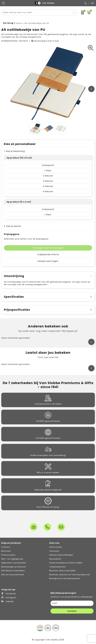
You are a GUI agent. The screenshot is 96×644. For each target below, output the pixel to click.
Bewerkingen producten (14, 567)
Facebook (8, 594)
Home (19, 23)
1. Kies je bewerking (14, 151)
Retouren (6, 551)
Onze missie (56, 547)
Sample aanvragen (48, 261)
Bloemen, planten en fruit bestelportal (69, 575)
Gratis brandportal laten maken (66, 563)
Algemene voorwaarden (14, 563)
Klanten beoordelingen (61, 555)
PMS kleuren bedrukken (13, 571)
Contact (6, 547)
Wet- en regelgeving (12, 559)
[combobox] (37, 12)
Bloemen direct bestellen (62, 571)
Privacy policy (8, 555)
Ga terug (8, 23)
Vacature (54, 551)
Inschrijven (72, 611)
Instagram (9, 598)
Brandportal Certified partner (65, 578)
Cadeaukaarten (57, 567)
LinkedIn (7, 601)
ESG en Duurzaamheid (13, 575)
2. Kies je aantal (12, 226)
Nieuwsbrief (55, 559)
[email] (72, 603)
